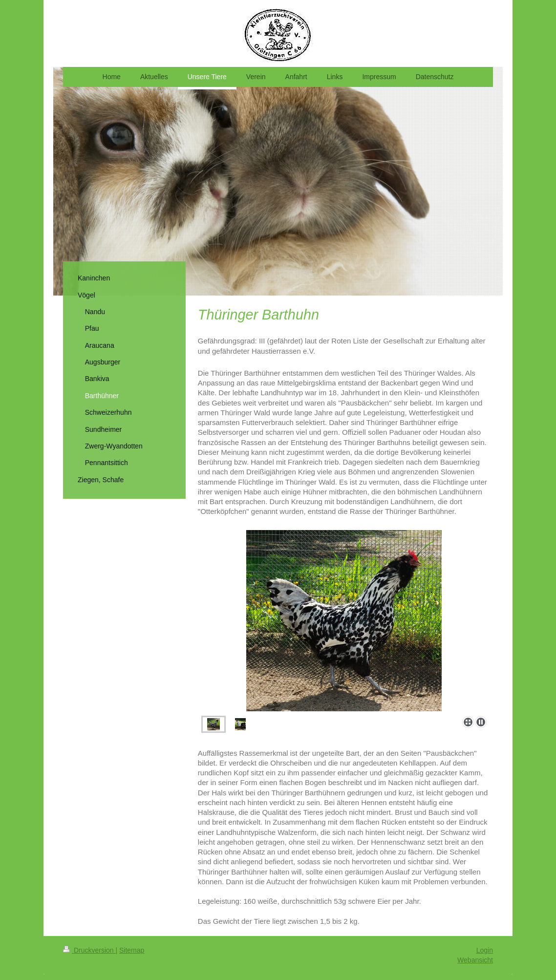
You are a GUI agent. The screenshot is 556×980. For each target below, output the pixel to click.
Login (485, 950)
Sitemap (132, 950)
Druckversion (89, 950)
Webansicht (475, 960)
